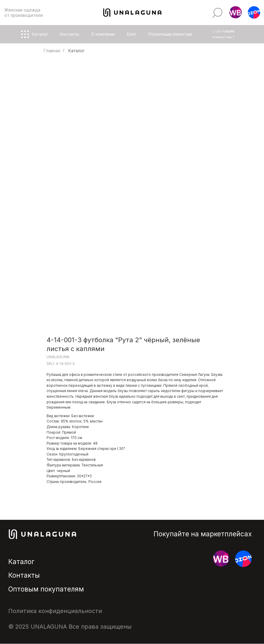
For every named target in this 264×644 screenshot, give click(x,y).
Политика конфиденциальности (55, 611)
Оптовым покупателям (46, 589)
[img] (217, 13)
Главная (52, 51)
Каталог (76, 51)
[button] (235, 13)
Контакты (24, 575)
